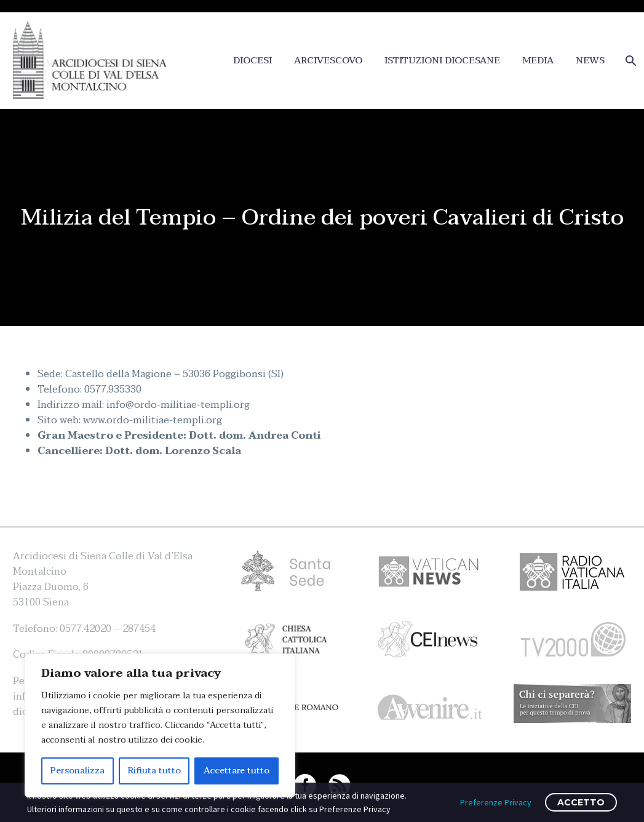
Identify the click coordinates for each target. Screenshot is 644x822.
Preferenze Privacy (496, 802)
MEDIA (538, 61)
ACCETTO (581, 802)
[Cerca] (630, 61)
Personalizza (78, 771)
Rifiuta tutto (154, 771)
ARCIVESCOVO (328, 61)
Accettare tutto (237, 771)
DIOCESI (252, 61)
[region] (160, 725)
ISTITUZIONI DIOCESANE (442, 61)
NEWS (590, 61)
